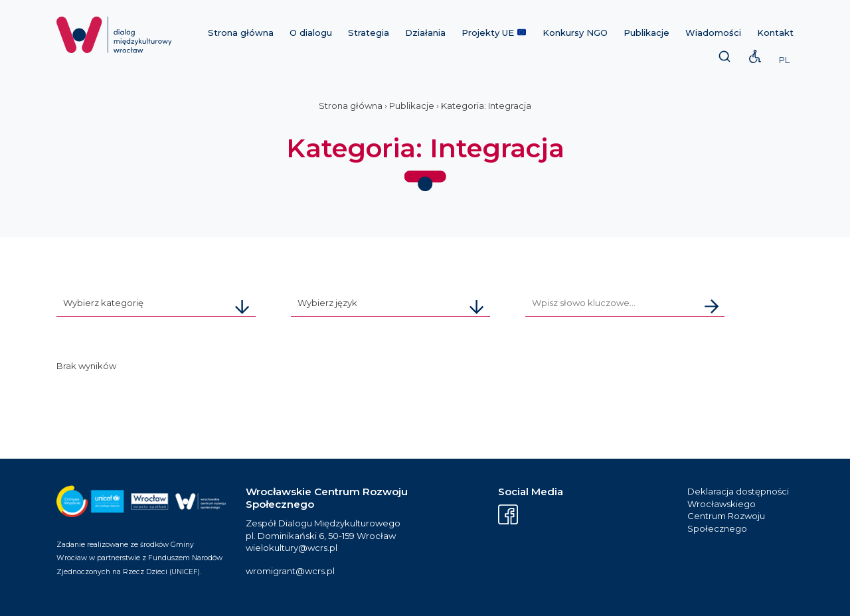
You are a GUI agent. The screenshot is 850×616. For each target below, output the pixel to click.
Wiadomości (713, 33)
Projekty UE (494, 33)
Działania (425, 33)
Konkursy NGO (575, 33)
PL (784, 60)
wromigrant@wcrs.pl (290, 571)
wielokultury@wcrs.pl (292, 548)
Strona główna (241, 33)
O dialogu (311, 33)
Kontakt (775, 33)
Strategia (369, 33)
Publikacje (646, 33)
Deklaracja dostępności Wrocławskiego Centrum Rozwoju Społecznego (738, 510)
